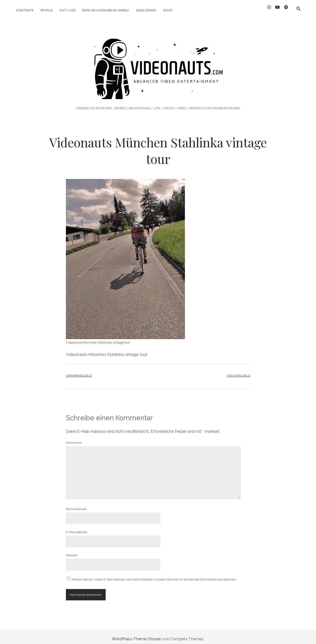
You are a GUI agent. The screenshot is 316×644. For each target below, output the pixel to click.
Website (72, 551)
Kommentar (74, 439)
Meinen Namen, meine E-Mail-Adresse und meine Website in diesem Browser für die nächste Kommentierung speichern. (154, 575)
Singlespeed (146, 10)
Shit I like (67, 10)
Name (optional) (76, 505)
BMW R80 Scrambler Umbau (106, 10)
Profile (47, 10)
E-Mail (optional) (77, 528)
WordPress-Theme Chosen (137, 635)
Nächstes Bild (238, 371)
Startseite (25, 10)
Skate (168, 10)
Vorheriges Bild (79, 371)
